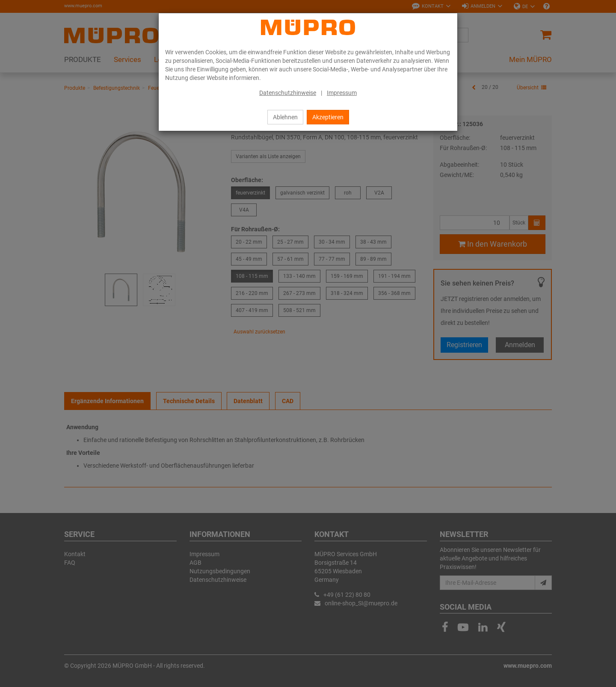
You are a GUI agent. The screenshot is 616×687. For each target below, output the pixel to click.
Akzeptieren (328, 117)
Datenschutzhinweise (288, 93)
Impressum (342, 93)
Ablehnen (285, 117)
